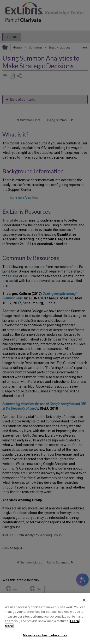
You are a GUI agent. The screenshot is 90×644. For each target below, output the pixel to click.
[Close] (84, 600)
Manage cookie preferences (45, 635)
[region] (45, 619)
